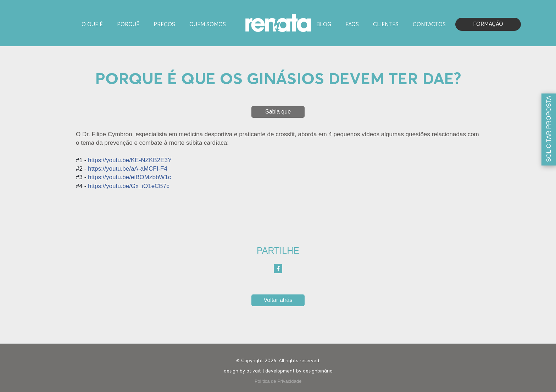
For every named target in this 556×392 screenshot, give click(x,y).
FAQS (352, 25)
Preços (164, 25)
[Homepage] (278, 23)
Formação (488, 24)
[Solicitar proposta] (549, 129)
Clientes (386, 25)
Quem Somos (208, 25)
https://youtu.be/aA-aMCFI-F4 (128, 169)
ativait (254, 371)
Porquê (128, 25)
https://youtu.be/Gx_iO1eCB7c (129, 186)
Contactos (429, 25)
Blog (324, 25)
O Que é (92, 25)
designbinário (318, 371)
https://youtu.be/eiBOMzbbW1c (129, 177)
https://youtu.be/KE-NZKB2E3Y (130, 160)
